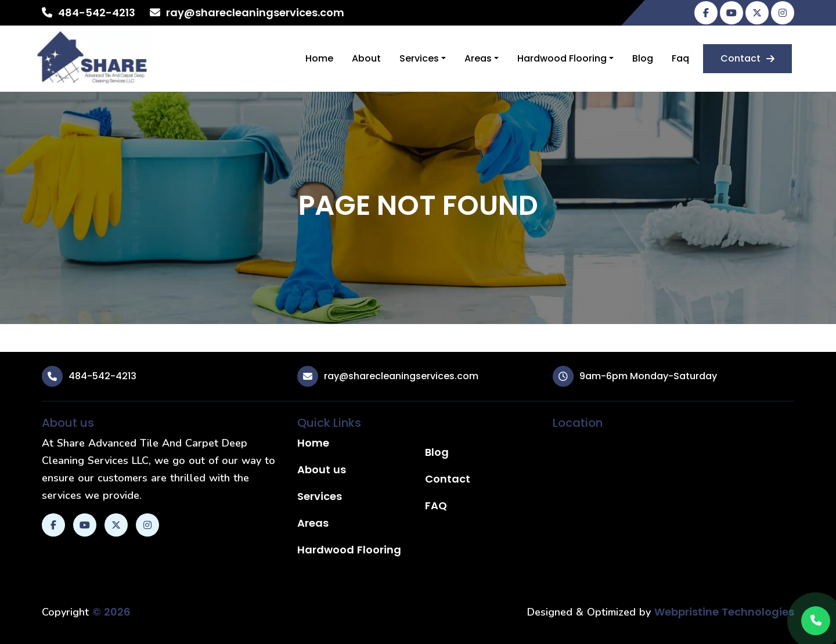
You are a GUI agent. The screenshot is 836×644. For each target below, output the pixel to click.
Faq (680, 58)
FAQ (436, 506)
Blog (643, 58)
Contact (747, 58)
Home (319, 58)
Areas (478, 58)
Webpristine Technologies (724, 612)
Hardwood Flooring (562, 58)
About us (322, 469)
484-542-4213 (97, 12)
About (366, 58)
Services (419, 58)
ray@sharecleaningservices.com (255, 12)
